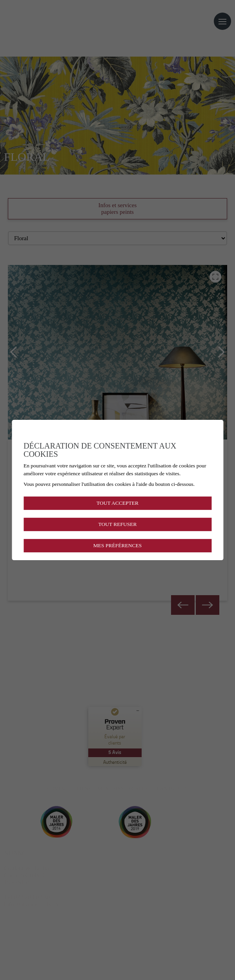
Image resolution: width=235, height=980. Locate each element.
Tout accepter (117, 503)
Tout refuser (117, 524)
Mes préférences (117, 545)
